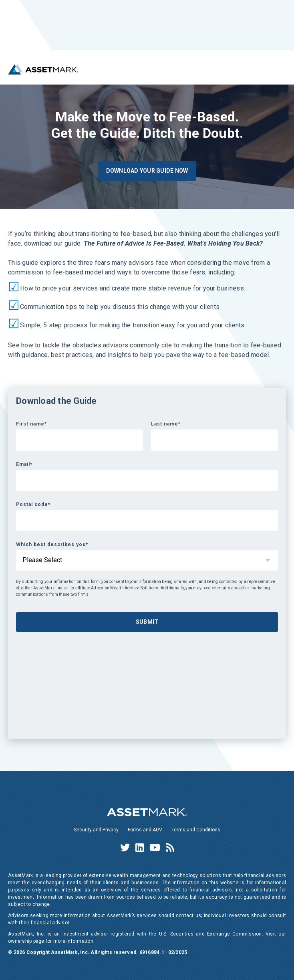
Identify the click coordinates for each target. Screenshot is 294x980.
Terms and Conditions (196, 830)
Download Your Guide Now (147, 171)
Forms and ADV (145, 830)
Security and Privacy (96, 830)
